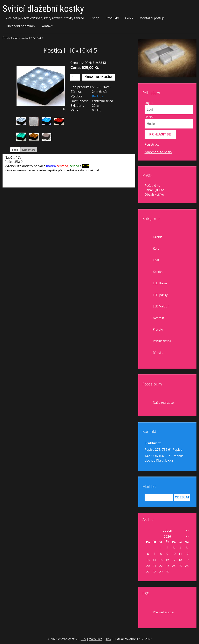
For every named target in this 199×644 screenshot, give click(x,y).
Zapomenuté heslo (158, 152)
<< (148, 530)
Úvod (6, 38)
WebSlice (96, 639)
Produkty (112, 18)
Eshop (95, 18)
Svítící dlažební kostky (43, 9)
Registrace (152, 144)
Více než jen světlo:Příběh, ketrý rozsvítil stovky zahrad (45, 18)
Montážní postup (152, 18)
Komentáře (29, 150)
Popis (15, 150)
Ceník (129, 18)
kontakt (47, 26)
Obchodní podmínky (20, 26)
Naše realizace (163, 403)
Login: (149, 103)
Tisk (108, 639)
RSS (83, 639)
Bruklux (97, 96)
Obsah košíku (154, 194)
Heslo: (149, 117)
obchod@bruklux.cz (159, 460)
